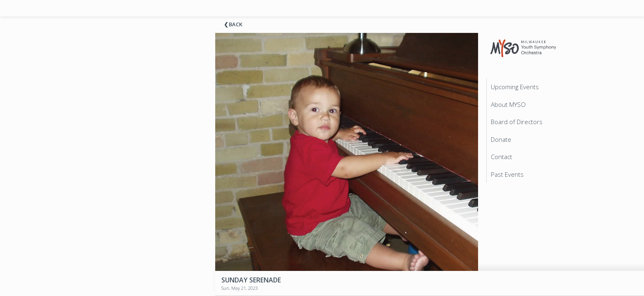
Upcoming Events (515, 87)
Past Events (507, 174)
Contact (501, 157)
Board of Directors (517, 122)
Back (236, 24)
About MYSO (508, 104)
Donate (501, 139)
